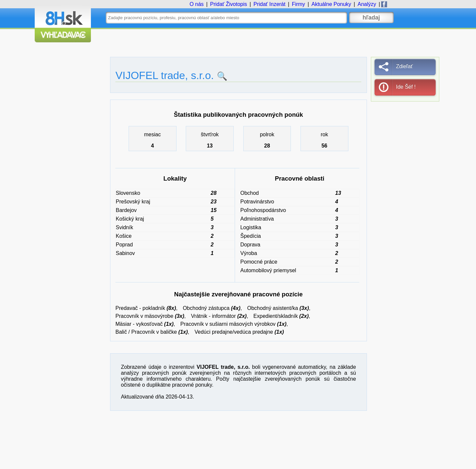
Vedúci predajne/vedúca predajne (234, 332)
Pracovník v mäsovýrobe (144, 316)
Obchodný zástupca (206, 308)
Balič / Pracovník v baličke (146, 332)
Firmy (298, 4)
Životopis (228, 4)
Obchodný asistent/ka (273, 308)
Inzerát (270, 4)
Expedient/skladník (276, 316)
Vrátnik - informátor (213, 316)
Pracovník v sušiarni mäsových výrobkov (228, 324)
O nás (197, 4)
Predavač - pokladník (140, 308)
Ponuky (331, 4)
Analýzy (367, 4)
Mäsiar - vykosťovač (139, 324)
